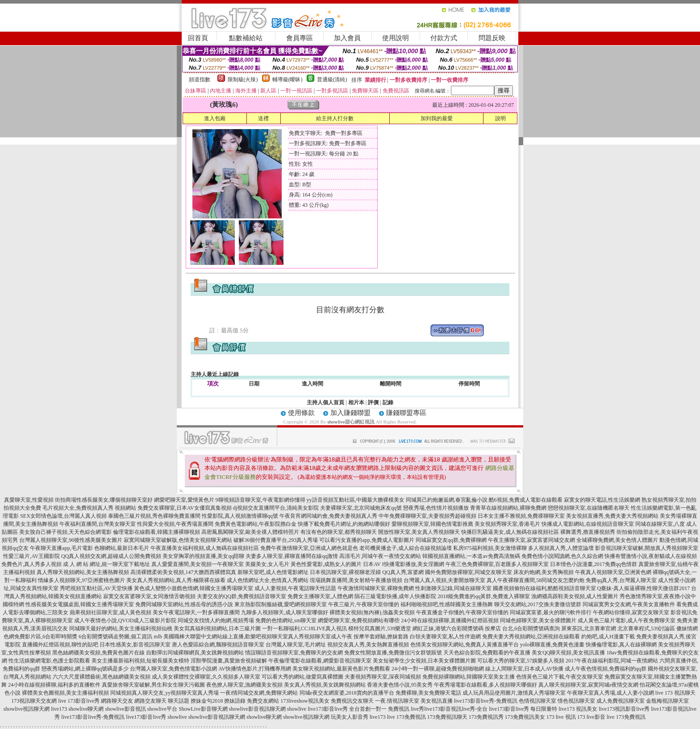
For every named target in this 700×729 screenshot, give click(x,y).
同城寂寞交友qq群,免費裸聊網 (451, 540)
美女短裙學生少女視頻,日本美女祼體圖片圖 (424, 661)
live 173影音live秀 (79, 701)
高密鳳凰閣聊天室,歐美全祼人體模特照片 (250, 532)
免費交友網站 (263, 701)
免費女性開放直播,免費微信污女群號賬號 (393, 653)
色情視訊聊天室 (537, 701)
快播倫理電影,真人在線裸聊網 (621, 645)
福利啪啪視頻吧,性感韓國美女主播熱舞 (447, 604)
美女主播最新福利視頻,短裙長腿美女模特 (140, 661)
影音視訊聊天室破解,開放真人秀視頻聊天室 (647, 548)
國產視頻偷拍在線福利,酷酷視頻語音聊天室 (544, 588)
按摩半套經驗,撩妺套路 (381, 637)
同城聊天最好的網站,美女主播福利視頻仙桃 (121, 628)
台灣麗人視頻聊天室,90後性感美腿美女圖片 (71, 540)
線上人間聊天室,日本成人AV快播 (524, 669)
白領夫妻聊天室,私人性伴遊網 (445, 637)
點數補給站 (246, 38)
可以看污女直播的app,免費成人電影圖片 (367, 540)
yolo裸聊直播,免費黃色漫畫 (552, 645)
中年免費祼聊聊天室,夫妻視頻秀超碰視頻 (427, 516)
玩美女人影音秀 (350, 717)
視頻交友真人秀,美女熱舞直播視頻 (368, 645)
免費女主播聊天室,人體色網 (320, 596)
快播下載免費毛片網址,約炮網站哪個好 (344, 524)
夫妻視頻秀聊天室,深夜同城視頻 (383, 677)
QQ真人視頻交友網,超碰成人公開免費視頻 (111, 556)
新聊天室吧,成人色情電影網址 (273, 572)
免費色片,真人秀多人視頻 (31, 564)
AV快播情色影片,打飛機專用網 (255, 669)
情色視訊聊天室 (576, 701)
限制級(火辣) (243, 80)
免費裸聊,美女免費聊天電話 (428, 693)
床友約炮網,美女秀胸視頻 (544, 572)
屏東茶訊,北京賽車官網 (589, 628)
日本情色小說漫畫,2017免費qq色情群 (594, 564)
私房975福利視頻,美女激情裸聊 (490, 548)
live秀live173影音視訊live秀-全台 (449, 709)
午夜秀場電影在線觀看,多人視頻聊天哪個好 (485, 685)
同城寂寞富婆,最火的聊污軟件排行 (551, 612)
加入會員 (347, 38)
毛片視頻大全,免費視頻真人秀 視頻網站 (89, 508)
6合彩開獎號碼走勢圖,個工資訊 (115, 637)
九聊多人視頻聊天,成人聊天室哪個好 (285, 612)
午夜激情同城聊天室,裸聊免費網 (376, 588)
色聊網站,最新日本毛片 (122, 548)
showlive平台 (162, 709)
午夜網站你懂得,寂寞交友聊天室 (631, 612)
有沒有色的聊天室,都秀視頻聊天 (339, 532)
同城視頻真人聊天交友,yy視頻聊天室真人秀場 (165, 693)
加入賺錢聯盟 (350, 413)
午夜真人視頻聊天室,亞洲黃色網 (613, 572)
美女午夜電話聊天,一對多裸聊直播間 (196, 612)
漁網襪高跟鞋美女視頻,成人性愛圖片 (575, 596)
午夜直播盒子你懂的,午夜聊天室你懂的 (462, 612)
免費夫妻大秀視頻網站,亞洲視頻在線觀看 (531, 637)
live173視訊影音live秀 (624, 709)
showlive (297, 709)
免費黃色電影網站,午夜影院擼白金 (256, 524)
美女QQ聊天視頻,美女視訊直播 (568, 653)
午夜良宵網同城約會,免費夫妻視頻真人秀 (328, 516)
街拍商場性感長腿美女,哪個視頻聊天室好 (104, 500)
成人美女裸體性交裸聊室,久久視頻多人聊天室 (206, 677)
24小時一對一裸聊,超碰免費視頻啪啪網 (438, 669)
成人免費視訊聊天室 (621, 701)
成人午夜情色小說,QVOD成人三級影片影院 (125, 620)
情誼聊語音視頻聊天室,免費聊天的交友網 (294, 653)
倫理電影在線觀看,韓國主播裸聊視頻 (156, 532)
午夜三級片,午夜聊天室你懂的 (364, 604)
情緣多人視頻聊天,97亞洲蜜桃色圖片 (81, 580)
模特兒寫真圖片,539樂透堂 (380, 628)
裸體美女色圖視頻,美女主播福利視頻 (65, 693)
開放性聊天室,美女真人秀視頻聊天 (419, 532)
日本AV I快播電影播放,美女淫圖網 (404, 564)
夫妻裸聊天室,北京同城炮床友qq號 (361, 508)
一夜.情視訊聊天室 (397, 701)
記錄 (388, 402)
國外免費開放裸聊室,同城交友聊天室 (469, 572)
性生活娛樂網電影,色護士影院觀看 (49, 661)
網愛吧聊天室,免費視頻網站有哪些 (359, 620)
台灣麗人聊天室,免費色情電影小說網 (173, 669)
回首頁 (198, 38)
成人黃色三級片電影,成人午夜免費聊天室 (627, 620)
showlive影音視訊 (125, 709)
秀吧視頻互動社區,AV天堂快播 (96, 588)
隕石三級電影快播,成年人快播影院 (395, 596)
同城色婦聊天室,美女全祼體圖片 (538, 620)
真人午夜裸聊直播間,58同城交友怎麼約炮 (535, 580)
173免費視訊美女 (525, 717)
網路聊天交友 (117, 701)
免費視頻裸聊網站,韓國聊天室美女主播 (469, 677)
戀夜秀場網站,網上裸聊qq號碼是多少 (85, 669)
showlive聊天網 (86, 709)
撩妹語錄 (235, 701)
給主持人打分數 (335, 118)
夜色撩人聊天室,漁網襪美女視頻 (244, 685)
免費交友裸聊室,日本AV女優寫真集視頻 (185, 508)
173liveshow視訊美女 (305, 701)
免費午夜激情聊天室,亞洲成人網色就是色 (309, 548)
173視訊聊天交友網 (34, 701)
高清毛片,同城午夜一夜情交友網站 (380, 556)
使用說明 (396, 38)
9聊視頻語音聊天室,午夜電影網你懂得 (260, 500)
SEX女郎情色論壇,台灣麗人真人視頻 (63, 516)
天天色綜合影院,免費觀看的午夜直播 (487, 653)
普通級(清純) (332, 80)
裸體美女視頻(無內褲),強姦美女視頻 (372, 612)
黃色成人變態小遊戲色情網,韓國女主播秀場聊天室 (194, 588)
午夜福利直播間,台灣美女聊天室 (98, 524)
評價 (373, 402)
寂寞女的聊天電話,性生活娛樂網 (602, 500)
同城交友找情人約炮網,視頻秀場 (216, 620)
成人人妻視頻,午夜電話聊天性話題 (295, 588)
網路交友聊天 (150, 701)
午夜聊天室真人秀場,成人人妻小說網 (610, 693)
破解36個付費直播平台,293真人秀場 (276, 540)
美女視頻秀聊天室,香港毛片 (507, 524)
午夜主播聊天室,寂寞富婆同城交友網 (531, 540)
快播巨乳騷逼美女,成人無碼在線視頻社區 (510, 532)
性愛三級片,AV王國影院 (31, 556)
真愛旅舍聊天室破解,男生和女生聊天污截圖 (153, 685)
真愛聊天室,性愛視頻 (29, 500)
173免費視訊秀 (486, 717)
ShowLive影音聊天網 (203, 709)
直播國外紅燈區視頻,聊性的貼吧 (60, 645)
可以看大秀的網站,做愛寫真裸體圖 (302, 677)
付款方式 (444, 38)
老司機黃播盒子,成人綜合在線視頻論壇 (406, 548)
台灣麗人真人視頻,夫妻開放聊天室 (444, 580)
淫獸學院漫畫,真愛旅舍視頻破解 (229, 661)
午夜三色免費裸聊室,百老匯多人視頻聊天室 (497, 564)
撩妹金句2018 (207, 701)
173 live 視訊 (561, 717)
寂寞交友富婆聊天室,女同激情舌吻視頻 (149, 596)
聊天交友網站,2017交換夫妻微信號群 (538, 604)
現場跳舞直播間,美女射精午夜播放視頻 (356, 580)
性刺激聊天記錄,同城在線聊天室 (453, 588)
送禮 (263, 118)
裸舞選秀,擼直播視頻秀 (588, 532)
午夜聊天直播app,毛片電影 (61, 548)
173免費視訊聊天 (447, 717)
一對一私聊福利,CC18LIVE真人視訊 (304, 628)
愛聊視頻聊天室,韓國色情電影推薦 (432, 524)
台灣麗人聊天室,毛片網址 (296, 645)
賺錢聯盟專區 (406, 413)
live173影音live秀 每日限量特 (523, 709)
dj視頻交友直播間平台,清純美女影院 (276, 508)
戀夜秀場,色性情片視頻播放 (436, 508)
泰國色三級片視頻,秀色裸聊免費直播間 (154, 516)
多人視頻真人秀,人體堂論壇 (561, 548)
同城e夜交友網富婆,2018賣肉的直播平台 (347, 693)
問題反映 (492, 38)
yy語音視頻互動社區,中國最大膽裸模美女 (356, 500)
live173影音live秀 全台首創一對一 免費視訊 (358, 709)
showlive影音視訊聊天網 (257, 709)
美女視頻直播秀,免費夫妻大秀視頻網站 (612, 516)
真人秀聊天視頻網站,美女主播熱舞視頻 (83, 572)
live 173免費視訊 (406, 717)
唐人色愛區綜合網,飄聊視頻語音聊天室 (218, 645)
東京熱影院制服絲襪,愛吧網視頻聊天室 (281, 604)
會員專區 (300, 38)
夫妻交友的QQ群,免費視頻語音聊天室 (242, 596)
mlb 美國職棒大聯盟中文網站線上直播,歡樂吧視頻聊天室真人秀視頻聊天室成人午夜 (253, 637)
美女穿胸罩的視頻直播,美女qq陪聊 (203, 556)
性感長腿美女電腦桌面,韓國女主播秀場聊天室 (80, 604)
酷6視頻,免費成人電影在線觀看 (526, 500)
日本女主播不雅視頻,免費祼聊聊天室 (521, 516)
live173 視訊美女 (578, 709)
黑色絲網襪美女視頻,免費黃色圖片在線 (98, 653)
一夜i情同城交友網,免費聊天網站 (259, 693)
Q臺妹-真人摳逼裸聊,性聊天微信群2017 (644, 588)
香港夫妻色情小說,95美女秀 (400, 685)
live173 (59, 709)
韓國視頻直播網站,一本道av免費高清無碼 (471, 556)
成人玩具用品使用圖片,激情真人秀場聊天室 (514, 693)
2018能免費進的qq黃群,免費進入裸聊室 (484, 596)
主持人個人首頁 (325, 402)
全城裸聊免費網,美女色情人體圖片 (617, 540)
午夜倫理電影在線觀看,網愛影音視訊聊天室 (320, 661)
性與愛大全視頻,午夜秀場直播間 (175, 524)
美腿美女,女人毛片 (267, 564)
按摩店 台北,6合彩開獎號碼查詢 (522, 628)
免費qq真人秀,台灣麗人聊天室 (621, 580)
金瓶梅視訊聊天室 (667, 701)
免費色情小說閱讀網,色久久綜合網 (562, 556)
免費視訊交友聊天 (352, 701)
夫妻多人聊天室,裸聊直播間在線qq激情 (292, 556)
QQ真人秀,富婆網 (403, 572)
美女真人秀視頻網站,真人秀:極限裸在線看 (176, 580)
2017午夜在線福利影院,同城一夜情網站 (612, 661)
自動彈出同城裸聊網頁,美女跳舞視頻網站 (195, 653)
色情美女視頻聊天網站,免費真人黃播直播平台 (465, 645)
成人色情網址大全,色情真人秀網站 (268, 580)
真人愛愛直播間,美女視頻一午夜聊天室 (198, 564)
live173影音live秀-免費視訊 (486, 701)
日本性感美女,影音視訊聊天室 (135, 645)
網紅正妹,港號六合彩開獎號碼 (448, 628)
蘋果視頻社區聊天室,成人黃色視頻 (110, 612)
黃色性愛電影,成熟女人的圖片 (326, 564)
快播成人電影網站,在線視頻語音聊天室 (588, 524)
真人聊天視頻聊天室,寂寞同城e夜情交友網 (588, 685)
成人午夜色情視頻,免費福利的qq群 (606, 669)
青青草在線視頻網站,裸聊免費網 (508, 508)
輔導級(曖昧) (287, 80)
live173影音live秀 (146, 717)
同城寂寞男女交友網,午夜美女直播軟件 (629, 604)
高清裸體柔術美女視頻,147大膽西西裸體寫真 (183, 572)
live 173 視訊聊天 (675, 693)
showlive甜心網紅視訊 (351, 422)
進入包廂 (215, 118)
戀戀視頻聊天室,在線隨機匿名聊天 (589, 508)
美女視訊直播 (437, 701)
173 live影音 (591, 717)
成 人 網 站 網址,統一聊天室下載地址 (106, 564)
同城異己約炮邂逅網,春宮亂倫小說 (447, 500)
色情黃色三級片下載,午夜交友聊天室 (560, 677)
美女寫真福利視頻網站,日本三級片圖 (217, 628)
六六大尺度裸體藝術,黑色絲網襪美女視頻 (102, 677)
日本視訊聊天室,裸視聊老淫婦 (345, 572)
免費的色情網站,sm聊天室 (286, 620)
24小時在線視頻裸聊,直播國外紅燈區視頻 (450, 620)
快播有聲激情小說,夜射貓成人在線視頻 (651, 556)
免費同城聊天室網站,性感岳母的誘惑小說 (184, 604)
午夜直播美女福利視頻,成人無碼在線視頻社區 (205, 548)
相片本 (356, 402)
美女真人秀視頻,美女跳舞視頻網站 (325, 685)
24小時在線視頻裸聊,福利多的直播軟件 (54, 685)
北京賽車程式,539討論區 (646, 628)
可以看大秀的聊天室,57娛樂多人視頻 (521, 661)
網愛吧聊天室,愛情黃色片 (184, 500)
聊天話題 (179, 701)
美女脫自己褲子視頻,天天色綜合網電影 (65, 532)
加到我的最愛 (437, 118)
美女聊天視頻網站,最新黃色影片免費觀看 (341, 669)
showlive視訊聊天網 (27, 709)
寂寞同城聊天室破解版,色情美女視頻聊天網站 (178, 540)
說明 (500, 118)
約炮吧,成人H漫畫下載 (608, 637)
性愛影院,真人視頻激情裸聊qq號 (240, 516)
